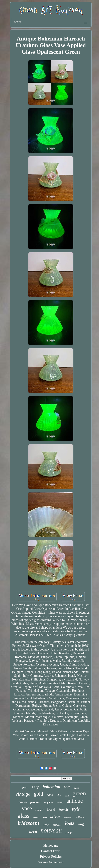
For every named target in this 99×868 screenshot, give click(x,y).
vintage (23, 794)
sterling (68, 818)
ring (81, 824)
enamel (39, 810)
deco (33, 832)
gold (38, 794)
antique (75, 801)
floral (51, 809)
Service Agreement (51, 862)
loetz (70, 823)
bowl (67, 796)
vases (36, 817)
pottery (79, 817)
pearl (25, 787)
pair (45, 818)
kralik (77, 788)
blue (59, 795)
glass (23, 816)
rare (67, 787)
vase (27, 808)
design (46, 825)
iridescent (28, 823)
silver (55, 816)
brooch (23, 802)
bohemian (52, 787)
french (63, 810)
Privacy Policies (51, 857)
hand (50, 795)
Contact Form (51, 851)
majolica (48, 803)
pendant (35, 802)
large (69, 833)
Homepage (51, 846)
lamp (36, 787)
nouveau (51, 830)
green (79, 793)
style (76, 809)
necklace (57, 825)
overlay (60, 803)
